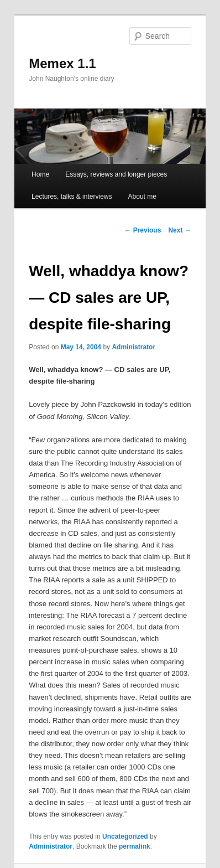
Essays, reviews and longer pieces (116, 174)
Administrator (133, 347)
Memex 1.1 (62, 63)
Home (40, 174)
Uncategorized (125, 836)
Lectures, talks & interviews (72, 197)
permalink (135, 846)
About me (142, 197)
